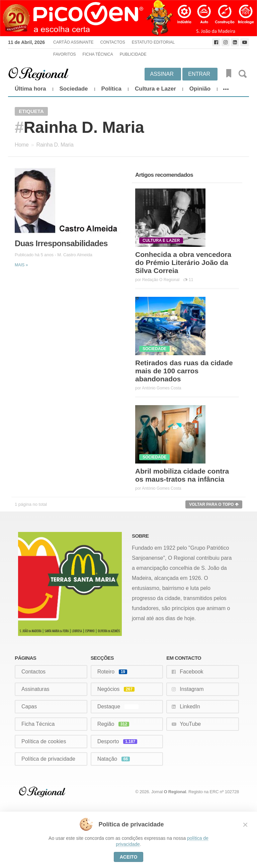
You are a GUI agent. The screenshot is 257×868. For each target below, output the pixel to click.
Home (22, 145)
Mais (21, 265)
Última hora (30, 89)
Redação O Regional (161, 280)
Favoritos (65, 54)
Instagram (192, 689)
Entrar (199, 74)
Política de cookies (44, 741)
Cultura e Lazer (155, 89)
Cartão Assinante (73, 42)
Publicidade (133, 54)
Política (111, 89)
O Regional (175, 792)
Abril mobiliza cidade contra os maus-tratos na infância (182, 475)
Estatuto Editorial (153, 42)
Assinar (162, 74)
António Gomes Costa (161, 388)
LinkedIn (190, 707)
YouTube (190, 724)
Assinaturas (35, 689)
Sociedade (74, 89)
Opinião (200, 89)
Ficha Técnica (98, 54)
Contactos (112, 42)
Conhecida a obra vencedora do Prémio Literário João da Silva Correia (183, 262)
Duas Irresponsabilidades (61, 243)
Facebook (191, 672)
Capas (29, 707)
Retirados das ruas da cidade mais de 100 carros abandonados (184, 371)
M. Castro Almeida (75, 255)
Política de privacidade (48, 759)
